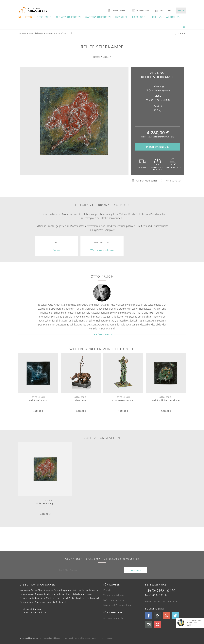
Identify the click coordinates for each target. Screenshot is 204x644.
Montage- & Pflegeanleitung (117, 605)
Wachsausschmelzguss (102, 250)
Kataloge (139, 17)
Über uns (156, 17)
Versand (143, 164)
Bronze (57, 250)
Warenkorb (140, 11)
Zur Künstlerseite (102, 335)
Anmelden (163, 11)
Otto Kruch (50, 33)
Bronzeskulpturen (68, 17)
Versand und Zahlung (114, 595)
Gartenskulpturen (98, 17)
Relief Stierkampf (65, 33)
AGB (94, 638)
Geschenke (44, 17)
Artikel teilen (171, 181)
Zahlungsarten (174, 164)
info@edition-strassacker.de (161, 601)
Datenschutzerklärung (52, 638)
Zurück (180, 34)
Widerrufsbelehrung (83, 638)
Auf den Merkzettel (144, 181)
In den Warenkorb (158, 147)
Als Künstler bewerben (114, 618)
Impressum (101, 638)
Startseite (22, 33)
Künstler (121, 17)
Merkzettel (117, 11)
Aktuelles (173, 17)
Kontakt (107, 590)
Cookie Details (68, 638)
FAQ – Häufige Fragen (114, 600)
